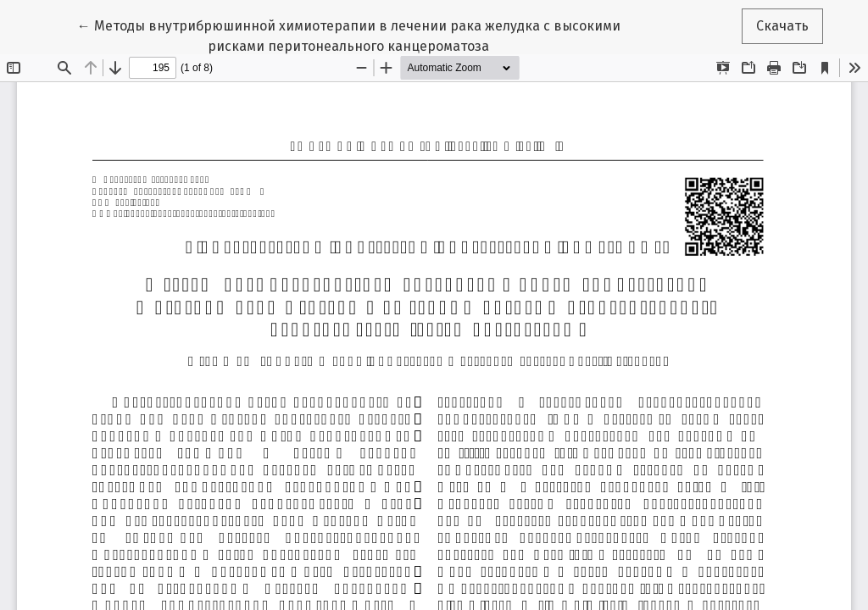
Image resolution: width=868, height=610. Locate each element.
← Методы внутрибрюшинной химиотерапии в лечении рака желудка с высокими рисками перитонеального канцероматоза (349, 35)
